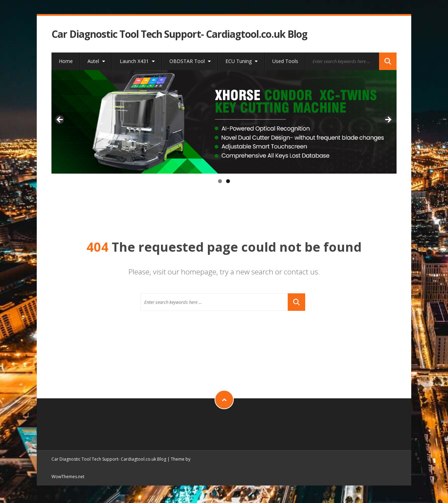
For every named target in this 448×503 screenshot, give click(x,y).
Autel (96, 61)
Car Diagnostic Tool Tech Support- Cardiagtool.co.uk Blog (179, 34)
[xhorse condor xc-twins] (224, 122)
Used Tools (285, 61)
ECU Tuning (241, 61)
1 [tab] (220, 181)
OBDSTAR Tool (190, 61)
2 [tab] (228, 181)
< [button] (60, 120)
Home (66, 61)
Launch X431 (137, 61)
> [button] (388, 120)
